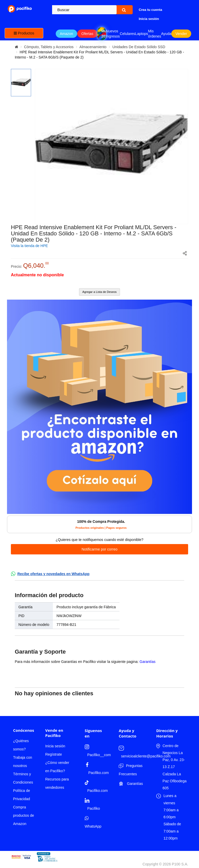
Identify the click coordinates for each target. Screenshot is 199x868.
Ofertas (87, 34)
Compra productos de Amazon (23, 815)
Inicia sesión (55, 746)
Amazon (66, 34)
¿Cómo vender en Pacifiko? (57, 767)
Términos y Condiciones (23, 778)
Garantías (148, 662)
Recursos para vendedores (57, 783)
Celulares (127, 34)
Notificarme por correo (100, 549)
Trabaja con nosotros (22, 762)
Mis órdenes (155, 34)
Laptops (141, 34)
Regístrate (54, 754)
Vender (181, 34)
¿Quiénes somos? (21, 745)
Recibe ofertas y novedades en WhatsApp (54, 574)
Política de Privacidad (21, 795)
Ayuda (166, 34)
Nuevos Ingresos (113, 34)
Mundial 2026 (104, 34)
